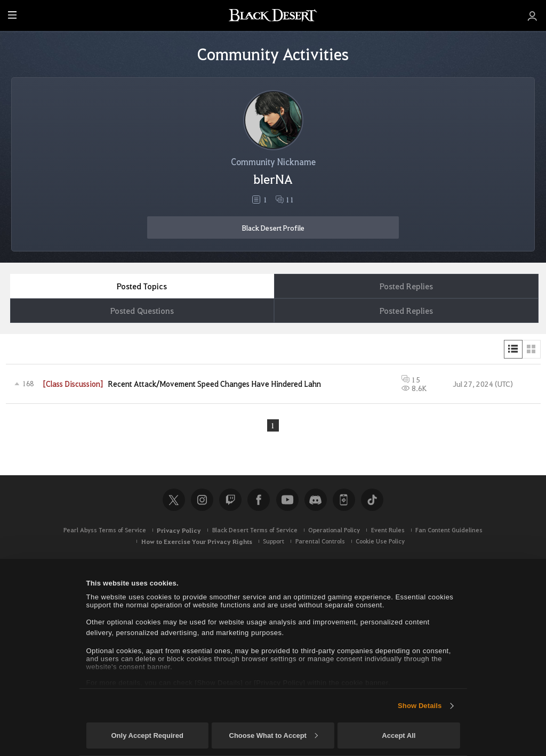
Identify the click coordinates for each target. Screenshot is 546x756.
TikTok (372, 500)
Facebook (259, 500)
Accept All (399, 735)
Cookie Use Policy (380, 541)
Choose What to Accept (274, 735)
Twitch (230, 500)
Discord (316, 500)
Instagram (202, 500)
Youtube (287, 500)
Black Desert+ (344, 500)
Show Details (420, 706)
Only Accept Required (147, 735)
